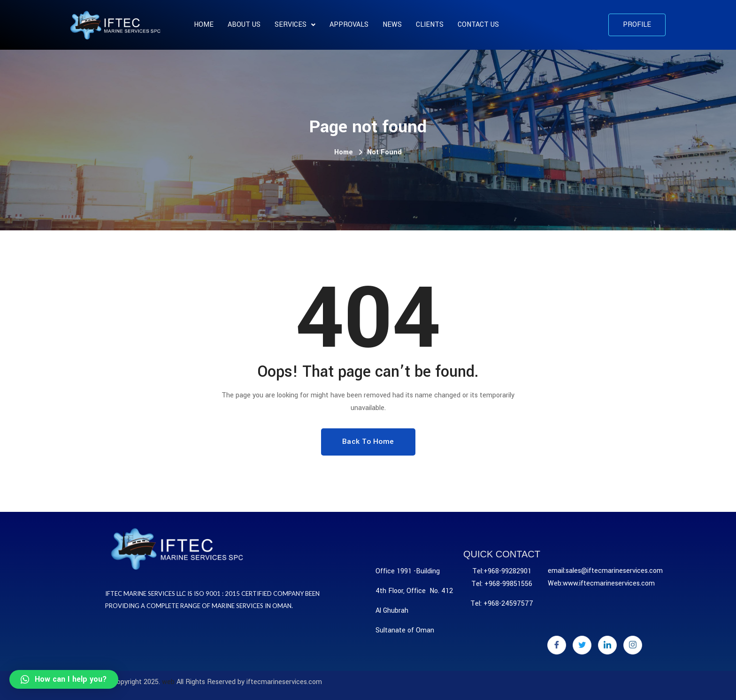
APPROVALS (349, 25)
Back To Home (368, 441)
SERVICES (295, 25)
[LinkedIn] (607, 645)
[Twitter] (582, 645)
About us (244, 25)
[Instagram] (633, 645)
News (392, 25)
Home (204, 25)
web (168, 682)
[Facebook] (557, 645)
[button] (637, 25)
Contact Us (478, 25)
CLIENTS (430, 25)
